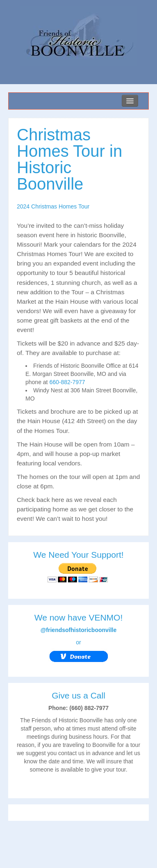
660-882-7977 (67, 382)
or (78, 652)
